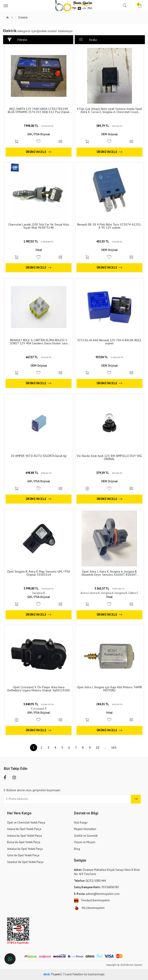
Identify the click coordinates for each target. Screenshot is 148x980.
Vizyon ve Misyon (85, 842)
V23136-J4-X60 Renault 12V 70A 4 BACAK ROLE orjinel (109, 342)
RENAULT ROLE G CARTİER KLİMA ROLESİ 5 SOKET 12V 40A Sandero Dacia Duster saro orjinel (39, 342)
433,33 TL (109, 241)
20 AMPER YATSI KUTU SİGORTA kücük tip (39, 456)
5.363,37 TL (109, 589)
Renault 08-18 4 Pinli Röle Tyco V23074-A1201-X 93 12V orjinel (109, 226)
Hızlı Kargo (81, 823)
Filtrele (18, 40)
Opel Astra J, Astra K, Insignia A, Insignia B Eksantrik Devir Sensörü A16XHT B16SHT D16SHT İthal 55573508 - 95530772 (109, 573)
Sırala (88, 40)
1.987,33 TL (39, 241)
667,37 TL (39, 357)
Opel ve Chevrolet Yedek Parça (26, 823)
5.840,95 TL (39, 704)
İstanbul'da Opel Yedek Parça (25, 862)
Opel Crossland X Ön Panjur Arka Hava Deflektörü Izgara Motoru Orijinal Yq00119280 (39, 689)
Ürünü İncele (39, 152)
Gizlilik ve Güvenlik (86, 836)
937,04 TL (109, 357)
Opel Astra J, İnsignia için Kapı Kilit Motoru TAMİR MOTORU (109, 689)
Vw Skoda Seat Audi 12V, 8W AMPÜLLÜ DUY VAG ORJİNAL (109, 457)
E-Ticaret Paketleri (72, 974)
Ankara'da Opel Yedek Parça (24, 836)
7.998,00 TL (39, 126)
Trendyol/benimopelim (92, 901)
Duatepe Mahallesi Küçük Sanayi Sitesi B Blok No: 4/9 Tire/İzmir (107, 872)
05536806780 (96, 887)
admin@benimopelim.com (97, 894)
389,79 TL (109, 126)
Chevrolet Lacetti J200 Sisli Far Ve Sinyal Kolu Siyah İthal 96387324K (39, 226)
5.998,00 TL (39, 589)
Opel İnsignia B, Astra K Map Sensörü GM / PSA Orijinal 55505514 (39, 573)
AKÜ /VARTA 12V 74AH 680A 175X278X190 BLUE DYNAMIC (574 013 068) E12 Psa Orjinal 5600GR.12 (39, 110)
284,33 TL (109, 704)
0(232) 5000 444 (90, 881)
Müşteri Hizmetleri (85, 829)
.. (105, 748)
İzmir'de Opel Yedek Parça (23, 855)
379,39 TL (109, 473)
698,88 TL (39, 473)
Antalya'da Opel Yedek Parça (25, 849)
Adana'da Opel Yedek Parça (24, 829)
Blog (77, 849)
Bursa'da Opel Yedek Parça (24, 842)
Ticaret (52, 974)
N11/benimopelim (89, 908)
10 (98, 748)
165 (114, 748)
